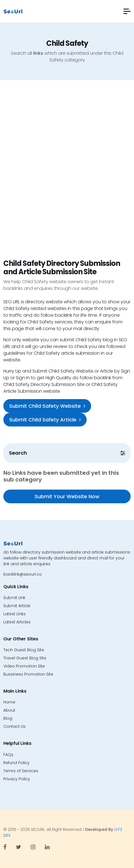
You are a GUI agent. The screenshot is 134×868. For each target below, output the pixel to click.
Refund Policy (16, 763)
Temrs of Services (21, 771)
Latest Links (14, 614)
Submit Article (17, 606)
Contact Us (14, 726)
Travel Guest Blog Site (25, 658)
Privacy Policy (17, 779)
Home (9, 702)
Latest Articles (17, 622)
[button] (127, 11)
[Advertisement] (67, 175)
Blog (8, 718)
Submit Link (14, 598)
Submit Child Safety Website (47, 406)
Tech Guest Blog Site (24, 650)
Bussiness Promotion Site (28, 674)
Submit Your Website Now (67, 496)
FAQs (8, 755)
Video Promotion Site (24, 666)
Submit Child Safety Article (45, 420)
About (9, 710)
